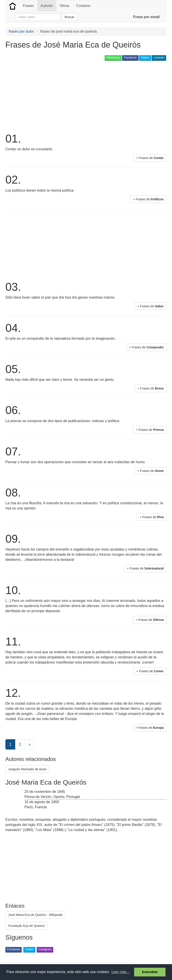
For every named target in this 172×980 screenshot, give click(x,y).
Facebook (130, 58)
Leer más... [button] (120, 972)
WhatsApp (113, 58)
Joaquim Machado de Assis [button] (27, 769)
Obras (64, 6)
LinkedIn (159, 58)
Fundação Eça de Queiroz (27, 926)
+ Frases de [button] (150, 158)
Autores (47, 6)
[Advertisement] (58, 96)
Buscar (69, 17)
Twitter (145, 58)
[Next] (30, 744)
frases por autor (21, 31)
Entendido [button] (150, 972)
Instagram (45, 949)
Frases (28, 6)
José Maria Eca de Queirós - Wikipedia (35, 915)
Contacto (83, 6)
